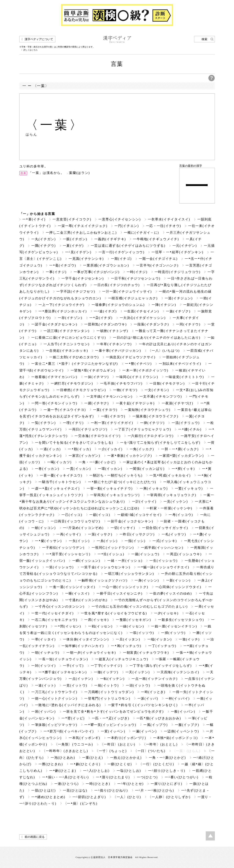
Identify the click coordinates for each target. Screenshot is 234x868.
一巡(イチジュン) (179, 298)
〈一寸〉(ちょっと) (111, 751)
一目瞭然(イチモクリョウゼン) (81, 390)
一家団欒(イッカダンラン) (181, 456)
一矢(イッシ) (79, 541)
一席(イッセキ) (97, 620)
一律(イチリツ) (152, 423)
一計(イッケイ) (144, 501)
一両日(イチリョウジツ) (88, 429)
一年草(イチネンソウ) (114, 344)
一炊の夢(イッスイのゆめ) (171, 593)
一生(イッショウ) (163, 561)
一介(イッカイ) (110, 449)
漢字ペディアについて (39, 39)
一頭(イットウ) (138, 685)
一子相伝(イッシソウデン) (63, 548)
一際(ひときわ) (51, 764)
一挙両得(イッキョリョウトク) (172, 495)
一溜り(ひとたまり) (113, 777)
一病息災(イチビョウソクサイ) (131, 357)
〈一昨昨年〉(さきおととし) (65, 751)
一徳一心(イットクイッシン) (54, 698)
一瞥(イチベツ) (138, 364)
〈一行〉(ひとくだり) (156, 764)
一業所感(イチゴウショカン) (106, 265)
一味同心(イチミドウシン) (137, 377)
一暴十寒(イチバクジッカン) (118, 351)
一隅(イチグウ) (44, 246)
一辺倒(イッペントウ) (181, 731)
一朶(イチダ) (101, 318)
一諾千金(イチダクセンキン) (54, 324)
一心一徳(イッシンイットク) (125, 587)
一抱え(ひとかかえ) (126, 758)
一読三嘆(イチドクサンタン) (66, 331)
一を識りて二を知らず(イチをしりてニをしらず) (160, 443)
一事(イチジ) (56, 272)
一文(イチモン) (157, 390)
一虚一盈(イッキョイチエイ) (55, 488)
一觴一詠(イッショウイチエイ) (163, 567)
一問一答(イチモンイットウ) (54, 403)
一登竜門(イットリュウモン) (107, 698)
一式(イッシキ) (165, 541)
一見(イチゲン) (78, 252)
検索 (204, 39)
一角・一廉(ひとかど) (167, 758)
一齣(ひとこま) (63, 771)
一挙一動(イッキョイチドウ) (110, 488)
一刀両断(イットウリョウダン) (109, 692)
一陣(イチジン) (164, 305)
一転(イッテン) (112, 679)
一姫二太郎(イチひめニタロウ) (74, 357)
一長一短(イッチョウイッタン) (63, 659)
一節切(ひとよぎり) (89, 797)
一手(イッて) (73, 666)
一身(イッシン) (147, 580)
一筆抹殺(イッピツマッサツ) (54, 725)
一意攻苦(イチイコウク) (72, 219)
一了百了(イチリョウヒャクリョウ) (143, 429)
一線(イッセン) (132, 626)
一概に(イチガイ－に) (141, 233)
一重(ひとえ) (93, 758)
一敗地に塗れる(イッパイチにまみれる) (68, 705)
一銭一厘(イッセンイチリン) (174, 626)
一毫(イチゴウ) (63, 265)
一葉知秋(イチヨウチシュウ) (147, 410)
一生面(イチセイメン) (141, 311)
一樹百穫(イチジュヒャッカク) (133, 298)
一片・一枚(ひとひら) (155, 790)
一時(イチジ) (137, 272)
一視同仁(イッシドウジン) (113, 548)
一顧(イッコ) (100, 515)
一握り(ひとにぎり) (166, 784)
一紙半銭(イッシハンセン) (162, 548)
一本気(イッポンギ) (84, 738)
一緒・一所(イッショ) (125, 561)
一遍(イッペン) (145, 731)
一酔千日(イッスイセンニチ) (119, 593)
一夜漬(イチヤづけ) (177, 403)
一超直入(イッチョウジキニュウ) (122, 659)
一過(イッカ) (50, 449)
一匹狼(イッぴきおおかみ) (159, 718)
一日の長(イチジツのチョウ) (117, 285)
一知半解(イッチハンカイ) (83, 646)
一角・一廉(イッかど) (97, 462)
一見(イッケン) (176, 501)
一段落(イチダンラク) (151, 324)
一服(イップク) (187, 725)
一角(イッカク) (142, 449)
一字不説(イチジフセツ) (76, 291)
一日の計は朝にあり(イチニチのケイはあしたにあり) (157, 338)
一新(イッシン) (178, 580)
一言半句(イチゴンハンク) (157, 265)
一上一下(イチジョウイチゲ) (61, 305)
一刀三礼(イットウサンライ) (54, 692)
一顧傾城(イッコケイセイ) (139, 515)
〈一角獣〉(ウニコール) (74, 744)
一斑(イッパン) (44, 712)
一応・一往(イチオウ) (164, 226)
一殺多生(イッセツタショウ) (181, 620)
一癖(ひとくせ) (120, 764)
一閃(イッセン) (68, 626)
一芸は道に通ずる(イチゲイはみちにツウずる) (128, 246)
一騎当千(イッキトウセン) (60, 482)
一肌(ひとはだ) (44, 790)
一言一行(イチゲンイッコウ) (121, 252)
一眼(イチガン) (75, 239)
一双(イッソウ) (142, 633)
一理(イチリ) (73, 423)
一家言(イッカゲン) (84, 456)
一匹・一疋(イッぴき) (111, 718)
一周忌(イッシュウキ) (184, 554)
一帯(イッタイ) (44, 639)
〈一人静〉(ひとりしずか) (169, 797)
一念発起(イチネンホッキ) (67, 351)
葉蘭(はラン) (79, 173)
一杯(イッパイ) (178, 698)
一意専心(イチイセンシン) (120, 219)
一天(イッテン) (138, 672)
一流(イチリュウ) (186, 423)
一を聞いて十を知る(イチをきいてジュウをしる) (74, 443)
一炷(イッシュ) (111, 554)
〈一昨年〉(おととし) (160, 744)
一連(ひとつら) (67, 784)
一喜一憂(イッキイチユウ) (61, 475)
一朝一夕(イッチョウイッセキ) (91, 653)
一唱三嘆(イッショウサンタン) (129, 574)
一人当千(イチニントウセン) (66, 344)
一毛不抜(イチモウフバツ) (121, 383)
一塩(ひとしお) (129, 771)
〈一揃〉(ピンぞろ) (80, 803)
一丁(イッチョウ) (162, 646)
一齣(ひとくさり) (85, 764)
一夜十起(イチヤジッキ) (135, 403)
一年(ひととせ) (130, 784)
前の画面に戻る (35, 837)
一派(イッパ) (148, 698)
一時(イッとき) (153, 692)
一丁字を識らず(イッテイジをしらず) (161, 666)
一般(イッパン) (183, 712)
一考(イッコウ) (181, 515)
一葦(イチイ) (34, 219)
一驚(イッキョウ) (189, 488)
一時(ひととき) (98, 784)
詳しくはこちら (31, 50)
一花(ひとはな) (75, 790)
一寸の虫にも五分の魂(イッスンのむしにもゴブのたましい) (140, 606)
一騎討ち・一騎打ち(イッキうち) (116, 475)
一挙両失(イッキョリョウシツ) (115, 495)
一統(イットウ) (107, 685)
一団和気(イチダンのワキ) (105, 324)
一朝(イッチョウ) (45, 653)
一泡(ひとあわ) (63, 758)
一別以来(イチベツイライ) (180, 364)
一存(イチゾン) (70, 318)
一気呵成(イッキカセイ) (170, 475)
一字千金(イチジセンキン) (83, 278)
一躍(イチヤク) (97, 403)
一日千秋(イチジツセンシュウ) (136, 278)
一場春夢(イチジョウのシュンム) (118, 305)
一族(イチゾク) (178, 311)
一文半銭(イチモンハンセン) (109, 396)
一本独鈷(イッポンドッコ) (175, 738)
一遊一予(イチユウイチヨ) (65, 410)
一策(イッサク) (100, 534)
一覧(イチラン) (44, 423)
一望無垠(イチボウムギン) (93, 370)
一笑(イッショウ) (60, 567)
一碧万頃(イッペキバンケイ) (69, 731)
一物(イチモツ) (125, 390)
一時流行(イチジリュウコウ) (177, 272)
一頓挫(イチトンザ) (112, 331)
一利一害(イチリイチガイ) (112, 423)
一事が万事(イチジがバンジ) (97, 272)
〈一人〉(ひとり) (127, 797)
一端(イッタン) (160, 639)
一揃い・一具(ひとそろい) (65, 777)
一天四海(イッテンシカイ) (178, 672)
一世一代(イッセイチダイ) (53, 613)
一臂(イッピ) (73, 718)
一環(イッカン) (110, 469)
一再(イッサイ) (69, 534)
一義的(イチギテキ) (110, 239)
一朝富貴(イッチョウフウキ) (146, 653)
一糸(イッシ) (107, 541)
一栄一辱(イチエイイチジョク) (83, 226)
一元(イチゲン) (185, 246)
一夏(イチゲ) (73, 246)
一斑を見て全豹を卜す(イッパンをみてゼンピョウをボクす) (113, 712)
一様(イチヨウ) (113, 416)
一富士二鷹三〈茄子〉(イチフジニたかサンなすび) (75, 364)
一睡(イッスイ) (77, 593)
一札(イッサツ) (174, 534)
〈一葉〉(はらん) (186, 751)
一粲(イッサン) (48, 541)
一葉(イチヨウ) (105, 410)
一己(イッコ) (72, 515)
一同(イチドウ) (188, 324)
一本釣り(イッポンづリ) (127, 738)
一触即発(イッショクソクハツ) (103, 580)
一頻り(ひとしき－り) (167, 771)
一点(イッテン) (81, 679)
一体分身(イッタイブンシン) (86, 639)
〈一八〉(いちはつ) (164, 351)
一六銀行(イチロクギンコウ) (151, 436)
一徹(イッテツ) (106, 672)
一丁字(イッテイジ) (107, 666)
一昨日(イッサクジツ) (137, 534)
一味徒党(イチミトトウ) (185, 377)
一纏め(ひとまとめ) (48, 797)
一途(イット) (45, 685)
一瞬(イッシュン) (86, 561)
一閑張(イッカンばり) (147, 469)
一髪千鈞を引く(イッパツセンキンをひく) (143, 705)
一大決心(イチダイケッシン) (143, 318)
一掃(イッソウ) (173, 633)
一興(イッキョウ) (154, 488)
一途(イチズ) (105, 311)
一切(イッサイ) (123, 528)
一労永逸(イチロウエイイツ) (97, 436)
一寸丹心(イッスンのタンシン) (60, 606)
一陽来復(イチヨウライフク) (155, 416)
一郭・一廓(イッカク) (180, 449)
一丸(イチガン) (44, 239)
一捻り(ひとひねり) (111, 790)
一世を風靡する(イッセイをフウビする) (114, 613)
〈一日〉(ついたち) (150, 751)
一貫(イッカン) (79, 469)
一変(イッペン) (113, 731)
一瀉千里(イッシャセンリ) (68, 554)
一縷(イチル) (190, 429)
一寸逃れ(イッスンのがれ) (86, 600)
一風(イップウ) (156, 725)
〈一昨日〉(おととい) (118, 744)
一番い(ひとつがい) (181, 777)
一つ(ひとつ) (147, 777)
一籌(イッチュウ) (126, 646)
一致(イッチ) (189, 639)
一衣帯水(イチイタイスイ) (169, 219)
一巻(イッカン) (47, 469)
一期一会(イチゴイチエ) (158, 259)
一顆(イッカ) (79, 449)
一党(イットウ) (75, 685)
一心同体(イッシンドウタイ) (178, 587)
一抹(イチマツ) (97, 377)
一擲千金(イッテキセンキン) (63, 672)
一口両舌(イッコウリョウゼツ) (75, 521)
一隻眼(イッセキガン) (133, 620)
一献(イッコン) (44, 528)
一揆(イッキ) (183, 469)
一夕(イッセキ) (166, 613)
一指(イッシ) (135, 541)
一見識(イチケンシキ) (86, 259)
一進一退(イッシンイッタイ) (72, 587)
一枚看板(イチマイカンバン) (54, 377)
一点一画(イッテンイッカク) (154, 679)
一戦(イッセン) (100, 626)
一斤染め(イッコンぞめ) (83, 528)
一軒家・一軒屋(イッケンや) (169, 508)
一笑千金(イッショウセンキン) (106, 567)
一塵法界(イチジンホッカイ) (63, 311)
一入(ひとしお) (96, 771)
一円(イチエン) (127, 226)
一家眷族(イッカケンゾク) (130, 456)
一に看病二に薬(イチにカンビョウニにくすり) (69, 338)
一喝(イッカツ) (59, 462)
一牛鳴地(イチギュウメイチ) (156, 239)
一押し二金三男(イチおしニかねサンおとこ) (81, 233)
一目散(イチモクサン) (167, 383)
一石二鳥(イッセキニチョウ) (54, 620)
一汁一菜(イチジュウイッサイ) (127, 291)
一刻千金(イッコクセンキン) (130, 521)
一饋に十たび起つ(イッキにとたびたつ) (122, 482)
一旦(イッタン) (128, 639)
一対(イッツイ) (44, 666)
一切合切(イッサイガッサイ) (165, 528)
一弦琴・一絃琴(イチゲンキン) (177, 252)
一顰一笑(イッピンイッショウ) (110, 725)
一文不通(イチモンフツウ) (161, 396)
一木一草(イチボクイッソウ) (145, 370)
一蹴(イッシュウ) (145, 554)
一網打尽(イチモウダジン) (72, 383)
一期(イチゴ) (121, 259)
